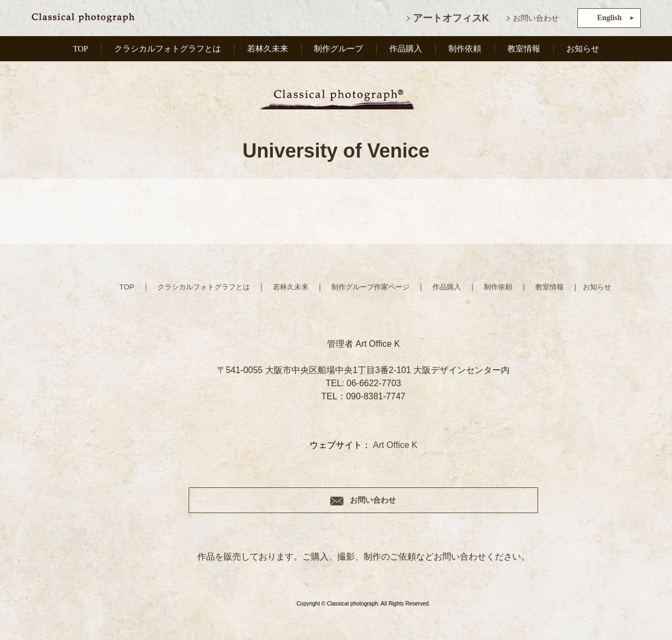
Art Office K (395, 445)
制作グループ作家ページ (371, 287)
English (609, 18)
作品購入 (408, 51)
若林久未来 (270, 51)
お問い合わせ (536, 18)
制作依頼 (466, 51)
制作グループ (341, 51)
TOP (80, 51)
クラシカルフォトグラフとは (168, 51)
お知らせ (583, 51)
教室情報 (525, 51)
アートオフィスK (451, 18)
